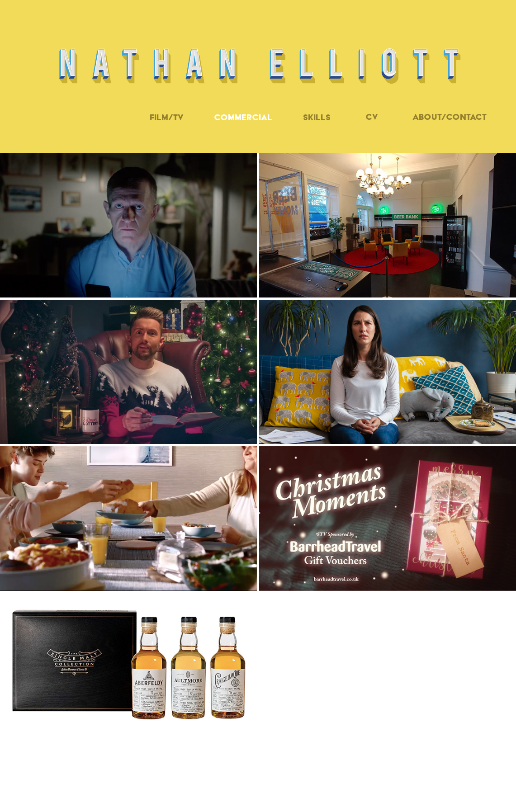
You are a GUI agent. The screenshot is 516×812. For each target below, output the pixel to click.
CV (372, 117)
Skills (317, 117)
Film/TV (167, 117)
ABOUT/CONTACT (450, 117)
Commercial (243, 117)
